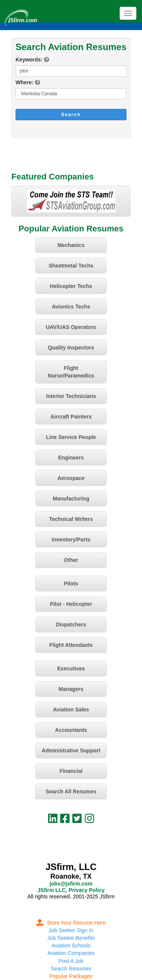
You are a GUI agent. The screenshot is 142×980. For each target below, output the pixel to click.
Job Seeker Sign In (71, 930)
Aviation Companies (71, 953)
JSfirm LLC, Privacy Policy (71, 890)
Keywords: (29, 60)
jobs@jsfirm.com (71, 884)
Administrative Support (71, 750)
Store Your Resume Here (71, 923)
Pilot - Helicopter (71, 604)
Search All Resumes (71, 791)
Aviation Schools (71, 945)
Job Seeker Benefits (71, 938)
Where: (24, 82)
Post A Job (71, 961)
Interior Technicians (71, 396)
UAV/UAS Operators (71, 327)
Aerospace (71, 478)
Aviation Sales (71, 709)
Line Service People (71, 437)
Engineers (71, 458)
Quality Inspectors (71, 348)
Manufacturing (71, 499)
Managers (71, 689)
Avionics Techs (71, 307)
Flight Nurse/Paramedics (71, 372)
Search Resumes (71, 969)
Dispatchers (71, 624)
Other (71, 560)
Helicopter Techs (71, 286)
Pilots (71, 584)
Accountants (71, 730)
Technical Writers (71, 519)
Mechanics (71, 245)
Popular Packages (71, 976)
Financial (71, 771)
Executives (71, 669)
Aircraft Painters (71, 417)
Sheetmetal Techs (71, 266)
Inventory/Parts (71, 540)
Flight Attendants (71, 645)
